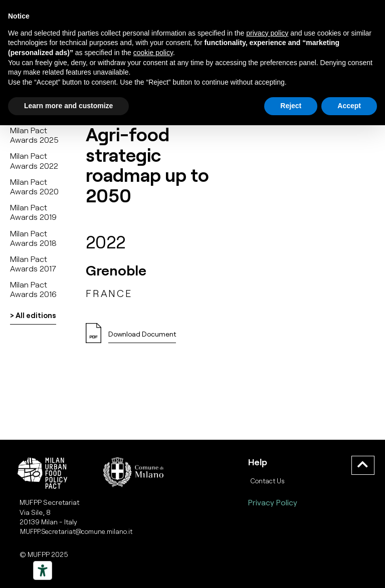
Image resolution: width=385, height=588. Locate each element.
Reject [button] (291, 106)
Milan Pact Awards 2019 (33, 212)
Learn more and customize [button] (68, 106)
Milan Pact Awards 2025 (34, 135)
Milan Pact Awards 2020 (34, 186)
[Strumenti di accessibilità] (43, 570)
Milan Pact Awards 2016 (33, 289)
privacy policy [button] (267, 33)
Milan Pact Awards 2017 (33, 263)
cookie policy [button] (153, 53)
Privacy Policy (273, 502)
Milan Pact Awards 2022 (34, 160)
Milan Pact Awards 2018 (33, 238)
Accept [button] (349, 106)
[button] (142, 337)
